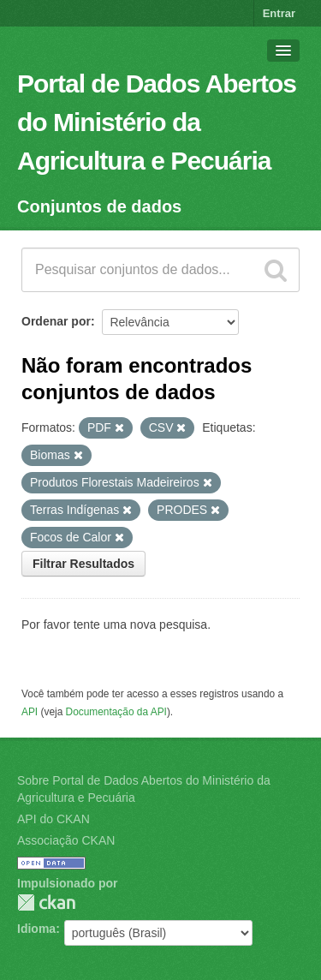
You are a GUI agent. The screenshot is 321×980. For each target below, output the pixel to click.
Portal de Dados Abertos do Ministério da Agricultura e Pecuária (157, 122)
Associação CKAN (66, 840)
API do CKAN (53, 819)
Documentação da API (116, 712)
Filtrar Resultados (83, 564)
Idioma (36, 929)
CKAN (46, 902)
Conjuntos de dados (99, 206)
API (30, 712)
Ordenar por (56, 321)
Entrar (279, 13)
